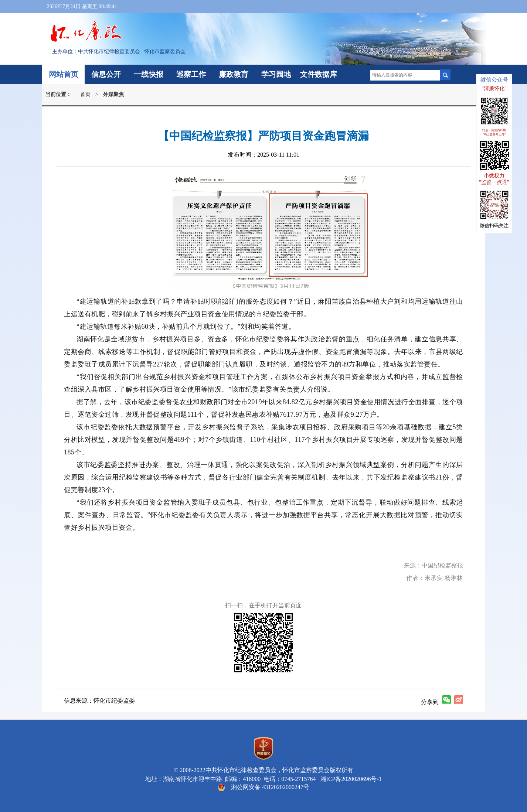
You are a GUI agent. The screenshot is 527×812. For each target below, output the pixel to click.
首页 (85, 94)
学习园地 (276, 74)
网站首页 (64, 74)
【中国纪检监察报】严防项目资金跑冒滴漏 (263, 136)
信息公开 (106, 74)
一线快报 (149, 74)
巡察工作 (191, 74)
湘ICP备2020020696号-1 (350, 779)
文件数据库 (319, 74)
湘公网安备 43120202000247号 (270, 787)
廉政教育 (234, 74)
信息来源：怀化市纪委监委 (99, 701)
